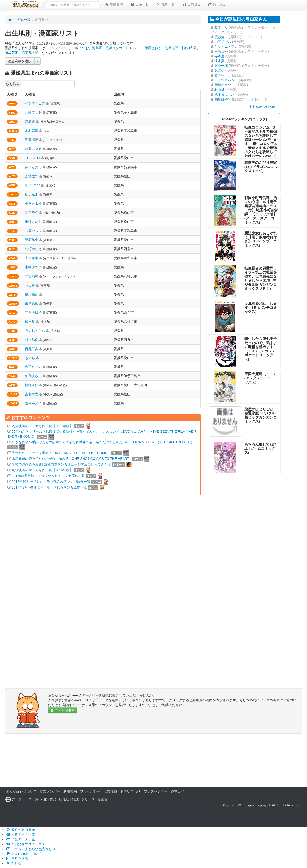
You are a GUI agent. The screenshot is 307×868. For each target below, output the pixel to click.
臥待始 (219, 70)
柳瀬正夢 (32, 385)
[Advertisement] (103, 555)
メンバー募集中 (63, 710)
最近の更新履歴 (20, 830)
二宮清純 (32, 276)
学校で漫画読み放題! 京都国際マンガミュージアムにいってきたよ (61, 464)
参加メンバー (50, 791)
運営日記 (177, 791)
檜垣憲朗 (32, 294)
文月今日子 (33, 312)
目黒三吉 (32, 349)
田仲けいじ (33, 222)
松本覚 (30, 322)
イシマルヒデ (59, 48)
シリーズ (88, 799)
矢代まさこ (33, 376)
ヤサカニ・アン (226, 46)
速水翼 (219, 61)
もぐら (30, 358)
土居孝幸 (32, 258)
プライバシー (90, 791)
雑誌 (75, 799)
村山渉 (219, 90)
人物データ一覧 (20, 834)
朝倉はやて (223, 99)
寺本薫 (219, 56)
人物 (44, 799)
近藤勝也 (32, 140)
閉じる (14, 863)
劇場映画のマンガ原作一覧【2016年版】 (42, 470)
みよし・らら (35, 331)
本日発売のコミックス (25, 844)
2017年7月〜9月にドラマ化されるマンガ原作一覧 (49, 487)
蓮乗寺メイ (33, 403)
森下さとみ (33, 367)
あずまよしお (224, 94)
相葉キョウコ (224, 85)
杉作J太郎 (189, 48)
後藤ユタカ (114, 48)
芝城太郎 (171, 48)
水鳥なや (221, 51)
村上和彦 (32, 340)
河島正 (97, 48)
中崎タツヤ (33, 267)
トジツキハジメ (226, 80)
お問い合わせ (130, 791)
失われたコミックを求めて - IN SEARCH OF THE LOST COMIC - (61, 453)
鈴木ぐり (221, 27)
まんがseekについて (21, 791)
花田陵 (30, 285)
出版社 (64, 799)
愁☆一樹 (221, 66)
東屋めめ (32, 303)
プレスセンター (156, 791)
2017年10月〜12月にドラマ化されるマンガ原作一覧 (51, 482)
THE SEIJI (133, 48)
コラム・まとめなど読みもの (30, 849)
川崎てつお (80, 48)
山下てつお (223, 42)
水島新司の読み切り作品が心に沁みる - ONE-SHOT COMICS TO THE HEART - (71, 459)
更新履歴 (114, 5)
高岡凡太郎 (30, 53)
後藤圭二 (221, 37)
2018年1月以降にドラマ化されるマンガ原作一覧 (48, 476)
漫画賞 (103, 799)
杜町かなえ (33, 249)
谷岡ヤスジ (33, 231)
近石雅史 (32, 240)
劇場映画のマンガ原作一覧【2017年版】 (42, 426)
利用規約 (70, 791)
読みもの (217, 5)
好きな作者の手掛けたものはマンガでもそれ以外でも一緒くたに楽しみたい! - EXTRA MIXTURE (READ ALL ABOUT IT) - (103, 442)
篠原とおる (153, 48)
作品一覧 (165, 5)
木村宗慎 (32, 131)
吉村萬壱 (32, 394)
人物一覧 (140, 5)
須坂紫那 (12, 53)
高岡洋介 (32, 213)
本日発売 (191, 5)
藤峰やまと (223, 75)
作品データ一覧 (20, 839)
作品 (53, 799)
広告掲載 (110, 791)
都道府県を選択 (20, 61)
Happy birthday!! (264, 106)
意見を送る (17, 858)
